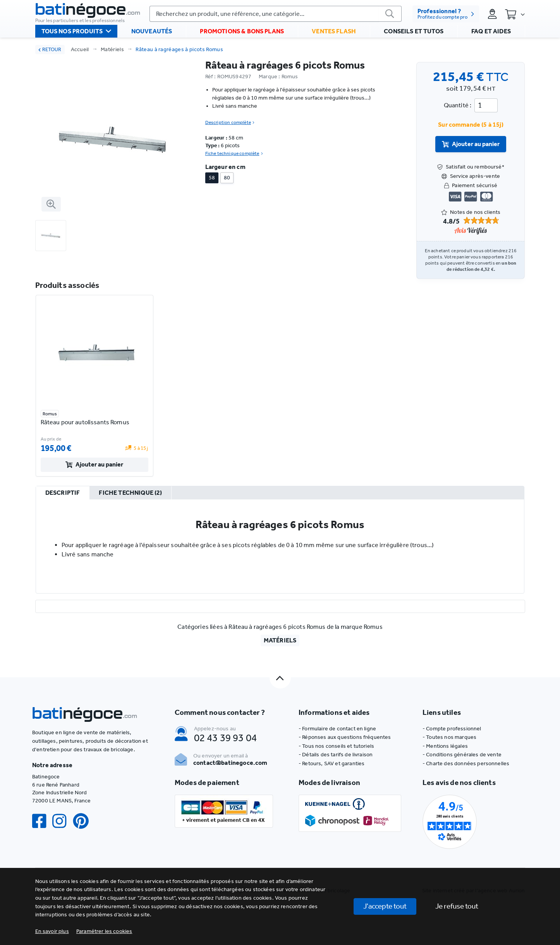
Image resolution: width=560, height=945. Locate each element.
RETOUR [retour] (50, 49)
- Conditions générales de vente (462, 755)
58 (212, 178)
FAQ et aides (491, 35)
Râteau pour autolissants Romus (85, 422)
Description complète (230, 122)
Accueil (80, 49)
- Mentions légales (445, 746)
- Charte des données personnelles (466, 763)
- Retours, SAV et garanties (332, 763)
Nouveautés (152, 35)
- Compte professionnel (452, 729)
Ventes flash (334, 35)
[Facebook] (42, 821)
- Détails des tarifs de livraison (336, 755)
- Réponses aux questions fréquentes (345, 737)
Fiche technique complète (234, 153)
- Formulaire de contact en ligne (337, 729)
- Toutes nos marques (449, 737)
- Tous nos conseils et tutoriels (336, 746)
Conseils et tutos (414, 35)
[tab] (62, 493)
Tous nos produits (76, 35)
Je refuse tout (457, 906)
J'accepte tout (385, 906)
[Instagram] (62, 821)
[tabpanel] (280, 546)
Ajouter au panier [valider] (471, 144)
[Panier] (515, 15)
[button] (104, 931)
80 (227, 178)
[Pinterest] (84, 821)
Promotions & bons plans (242, 35)
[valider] (389, 14)
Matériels (112, 49)
